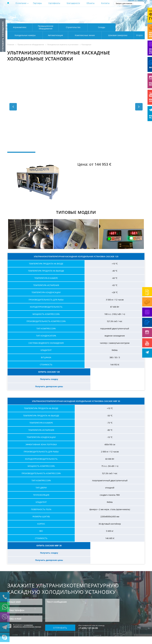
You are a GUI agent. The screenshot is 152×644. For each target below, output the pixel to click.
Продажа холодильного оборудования (24, 626)
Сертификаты (54, 3)
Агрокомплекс (20, 27)
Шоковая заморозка (108, 35)
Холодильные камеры (130, 27)
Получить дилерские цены (122, 372)
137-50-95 (122, 12)
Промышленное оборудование (46, 27)
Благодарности (73, 3)
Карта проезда (62, 20)
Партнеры (37, 3)
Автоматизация (24, 35)
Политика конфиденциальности (21, 630)
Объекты (91, 3)
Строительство (73, 27)
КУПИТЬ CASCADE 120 (30, 372)
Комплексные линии (64, 35)
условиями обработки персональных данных (27, 597)
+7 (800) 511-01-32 (122, 15)
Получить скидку (76, 372)
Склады (102, 27)
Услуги (137, 35)
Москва (57, 12)
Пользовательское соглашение (21, 633)
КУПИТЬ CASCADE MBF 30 (30, 531)
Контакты (105, 3)
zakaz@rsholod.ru (127, 20)
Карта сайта (73, 629)
